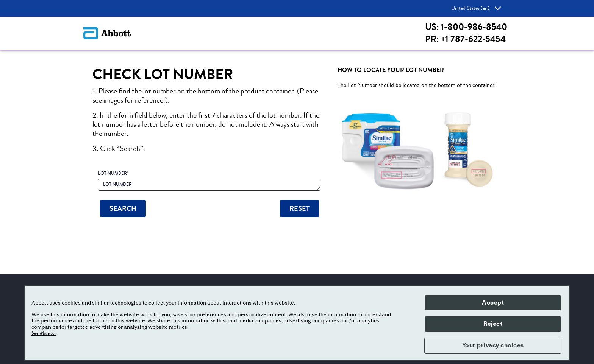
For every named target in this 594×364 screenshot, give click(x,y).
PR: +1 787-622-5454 (465, 39)
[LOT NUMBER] (209, 185)
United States (476, 8)
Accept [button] (493, 303)
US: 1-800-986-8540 (466, 27)
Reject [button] (493, 324)
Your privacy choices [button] (493, 345)
